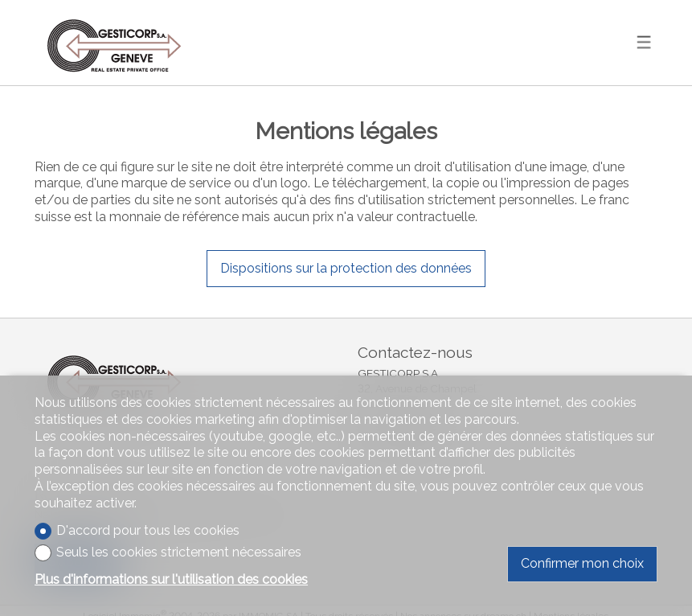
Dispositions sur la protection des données (346, 268)
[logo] (115, 42)
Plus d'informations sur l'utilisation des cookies (171, 579)
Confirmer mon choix (582, 563)
